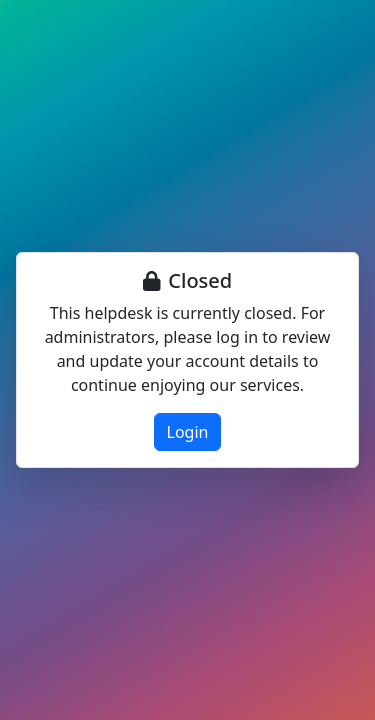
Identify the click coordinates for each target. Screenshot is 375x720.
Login (188, 432)
